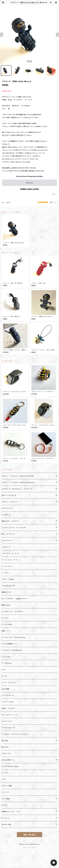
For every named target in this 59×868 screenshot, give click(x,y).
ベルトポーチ (6, 547)
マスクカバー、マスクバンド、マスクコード (15, 734)
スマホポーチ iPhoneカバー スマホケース (17, 489)
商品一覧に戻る (29, 835)
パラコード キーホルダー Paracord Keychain (18, 482)
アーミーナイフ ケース (10, 560)
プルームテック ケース (10, 715)
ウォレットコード (7, 540)
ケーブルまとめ (7, 663)
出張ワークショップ (8, 708)
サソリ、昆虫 (6, 799)
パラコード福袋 (7, 786)
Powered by (29, 848)
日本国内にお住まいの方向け (29, 189)
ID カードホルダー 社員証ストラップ (14, 599)
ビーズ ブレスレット (9, 682)
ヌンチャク (5, 618)
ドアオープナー (7, 753)
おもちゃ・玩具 (6, 824)
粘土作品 (5, 741)
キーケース (5, 818)
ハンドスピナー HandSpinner (12, 650)
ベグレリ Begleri (8, 579)
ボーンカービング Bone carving (13, 637)
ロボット (4, 805)
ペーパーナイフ (7, 566)
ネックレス (5, 773)
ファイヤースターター (9, 728)
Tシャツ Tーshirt (8, 702)
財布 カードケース (8, 534)
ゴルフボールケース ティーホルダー (14, 528)
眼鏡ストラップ (7, 592)
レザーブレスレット (8, 695)
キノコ (4, 670)
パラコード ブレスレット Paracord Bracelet (18, 476)
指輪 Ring (6, 605)
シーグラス (5, 573)
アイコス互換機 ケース (9, 644)
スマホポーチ (6, 515)
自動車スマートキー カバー (11, 812)
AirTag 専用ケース (8, 760)
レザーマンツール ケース (10, 553)
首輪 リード (6, 631)
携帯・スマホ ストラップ (10, 521)
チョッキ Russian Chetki (10, 766)
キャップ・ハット (7, 721)
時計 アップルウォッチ (9, 495)
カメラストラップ (7, 508)
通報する (54, 194)
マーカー (5, 676)
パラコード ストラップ (9, 502)
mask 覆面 (5, 689)
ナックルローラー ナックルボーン (13, 611)
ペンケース (5, 792)
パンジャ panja (7, 624)
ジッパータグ (6, 657)
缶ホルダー (5, 747)
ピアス (4, 779)
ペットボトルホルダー (9, 586)
